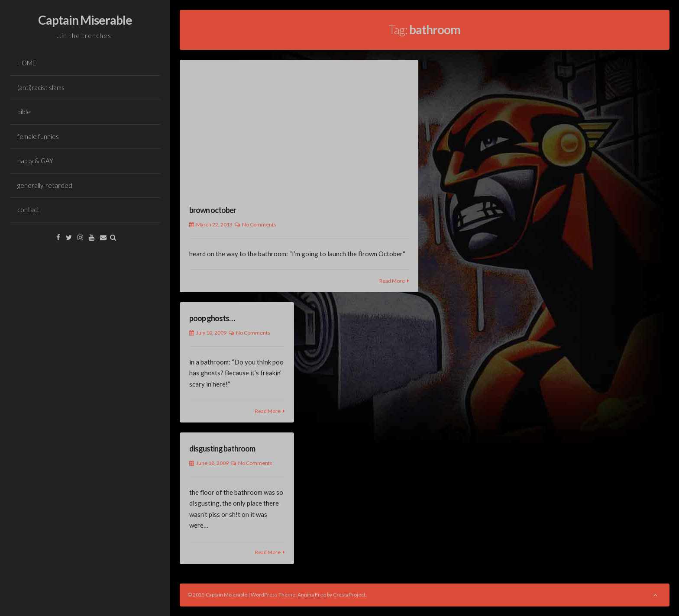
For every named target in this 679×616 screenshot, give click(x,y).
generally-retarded (45, 185)
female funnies (38, 136)
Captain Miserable (85, 20)
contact (28, 210)
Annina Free (312, 595)
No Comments (259, 224)
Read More (392, 281)
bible (24, 112)
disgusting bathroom (222, 448)
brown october (213, 210)
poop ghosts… (212, 318)
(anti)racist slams (41, 87)
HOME (27, 63)
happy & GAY (35, 161)
